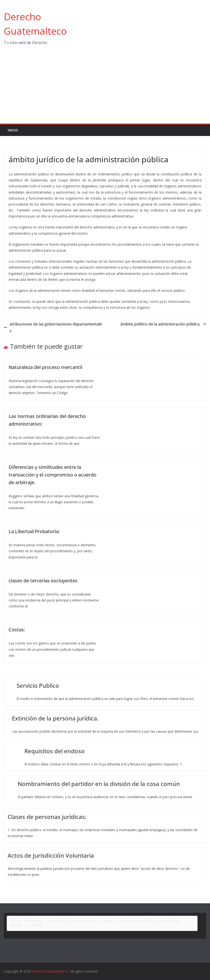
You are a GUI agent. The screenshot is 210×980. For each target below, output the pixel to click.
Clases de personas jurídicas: (47, 817)
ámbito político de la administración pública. (163, 324)
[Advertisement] (105, 88)
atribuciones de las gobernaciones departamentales (53, 328)
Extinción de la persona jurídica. (55, 718)
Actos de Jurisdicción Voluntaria (51, 855)
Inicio (13, 130)
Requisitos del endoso (55, 751)
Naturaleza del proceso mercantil (45, 367)
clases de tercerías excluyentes (43, 581)
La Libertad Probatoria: (34, 531)
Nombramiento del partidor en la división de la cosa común (99, 784)
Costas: (17, 630)
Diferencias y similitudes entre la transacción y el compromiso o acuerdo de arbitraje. (52, 475)
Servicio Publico (38, 685)
